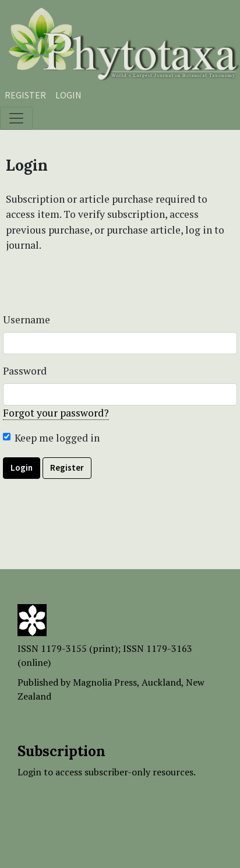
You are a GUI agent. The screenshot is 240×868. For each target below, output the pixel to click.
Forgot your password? (56, 413)
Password (25, 371)
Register (25, 95)
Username (27, 320)
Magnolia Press (105, 682)
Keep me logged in (57, 438)
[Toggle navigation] (16, 118)
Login (68, 95)
